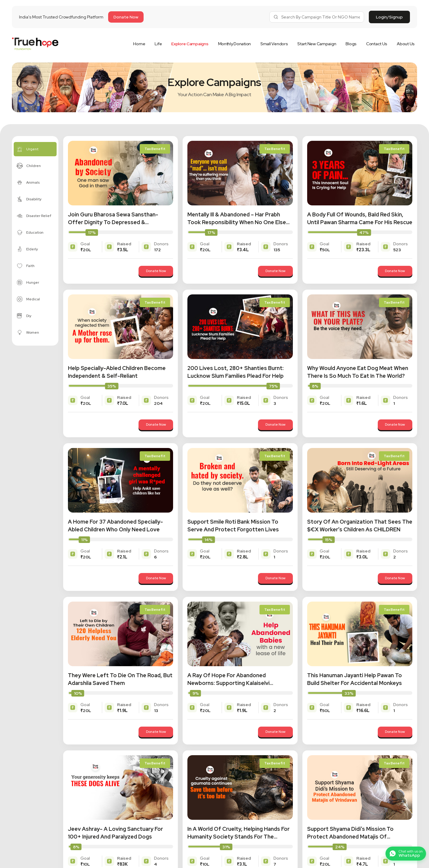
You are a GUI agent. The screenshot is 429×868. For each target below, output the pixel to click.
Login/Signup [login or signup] (389, 17)
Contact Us (377, 44)
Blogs (351, 44)
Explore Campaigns (190, 44)
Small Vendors (274, 44)
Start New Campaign (317, 44)
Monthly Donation (235, 44)
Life (158, 44)
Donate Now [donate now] (126, 17)
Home (139, 44)
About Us (406, 44)
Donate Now (149, 271)
